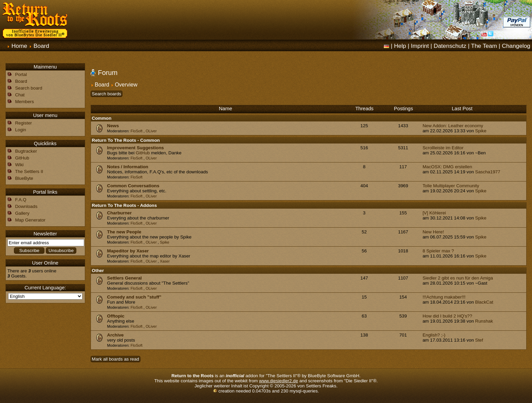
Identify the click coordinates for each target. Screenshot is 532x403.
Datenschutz (450, 46)
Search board (28, 88)
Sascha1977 (488, 172)
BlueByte (24, 178)
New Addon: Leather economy (453, 126)
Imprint (420, 46)
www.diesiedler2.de (279, 381)
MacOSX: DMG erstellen (447, 167)
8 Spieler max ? (438, 251)
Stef (479, 340)
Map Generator (30, 220)
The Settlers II (29, 171)
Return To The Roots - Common (126, 140)
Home (19, 46)
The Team (484, 46)
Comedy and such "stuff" (134, 297)
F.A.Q (21, 200)
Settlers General (125, 278)
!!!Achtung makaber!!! (444, 297)
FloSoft (137, 131)
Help (400, 46)
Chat (20, 95)
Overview (126, 85)
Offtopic (116, 316)
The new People (124, 232)
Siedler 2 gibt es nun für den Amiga (458, 278)
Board (41, 46)
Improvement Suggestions (136, 148)
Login (21, 130)
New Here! (433, 232)
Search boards (107, 94)
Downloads (26, 206)
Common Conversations (133, 186)
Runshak (484, 321)
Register (23, 123)
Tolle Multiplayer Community (451, 186)
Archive (116, 335)
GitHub (143, 153)
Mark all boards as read (116, 359)
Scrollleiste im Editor (443, 148)
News (113, 126)
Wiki (19, 165)
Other (98, 271)
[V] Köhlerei (434, 213)
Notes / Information (128, 167)
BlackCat (484, 302)
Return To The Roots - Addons (125, 205)
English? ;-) (434, 335)
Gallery (22, 213)
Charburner (120, 213)
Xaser (165, 261)
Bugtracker (26, 151)
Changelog (516, 46)
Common (102, 118)
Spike (481, 131)
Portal (21, 74)
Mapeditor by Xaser (128, 251)
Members (24, 102)
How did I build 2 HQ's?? (447, 316)
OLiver (151, 131)
